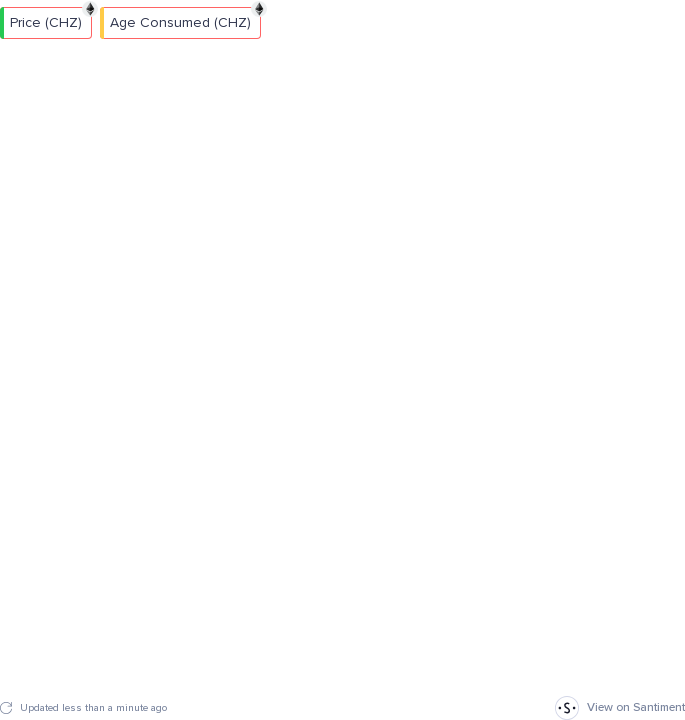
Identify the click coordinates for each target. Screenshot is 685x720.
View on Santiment (620, 708)
